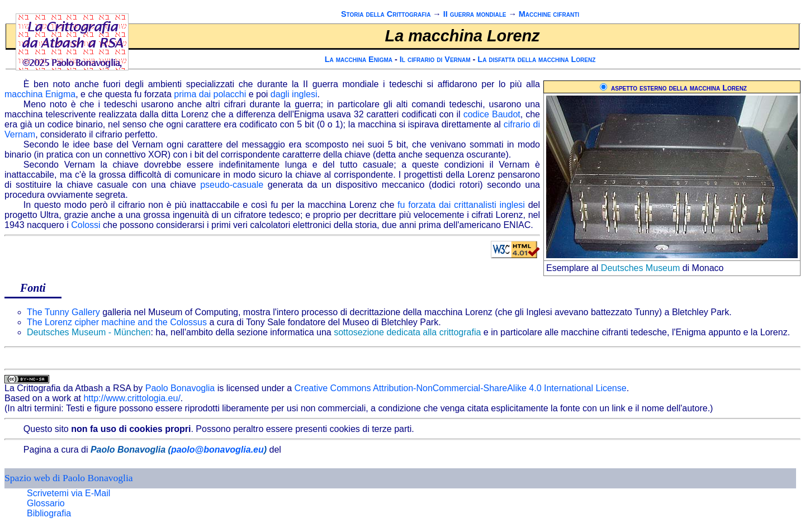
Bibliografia (49, 513)
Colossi (86, 225)
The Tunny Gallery (63, 312)
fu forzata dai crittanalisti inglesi (461, 205)
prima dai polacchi (210, 94)
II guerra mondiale (475, 14)
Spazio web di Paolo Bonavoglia (69, 478)
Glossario (46, 503)
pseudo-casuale (232, 185)
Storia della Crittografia (386, 14)
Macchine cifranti (549, 14)
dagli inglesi (294, 94)
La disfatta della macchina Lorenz (536, 59)
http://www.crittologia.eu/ (132, 398)
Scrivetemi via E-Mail (68, 493)
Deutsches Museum (640, 268)
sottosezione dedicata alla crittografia (407, 332)
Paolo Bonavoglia (180, 388)
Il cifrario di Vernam (435, 59)
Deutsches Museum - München (89, 332)
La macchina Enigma (359, 59)
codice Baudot (492, 114)
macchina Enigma (40, 94)
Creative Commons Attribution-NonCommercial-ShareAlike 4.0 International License (461, 388)
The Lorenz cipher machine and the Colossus (117, 322)
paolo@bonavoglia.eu (217, 450)
